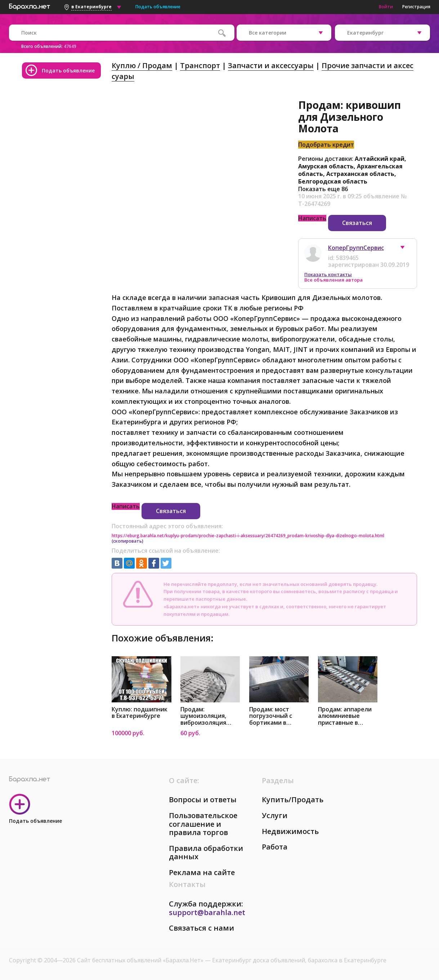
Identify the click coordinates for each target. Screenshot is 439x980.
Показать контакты (328, 274)
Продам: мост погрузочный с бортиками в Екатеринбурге (271, 716)
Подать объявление (158, 7)
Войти (386, 7)
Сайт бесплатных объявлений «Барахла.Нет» (141, 960)
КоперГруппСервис (356, 248)
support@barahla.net (207, 912)
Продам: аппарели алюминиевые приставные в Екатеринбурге (345, 716)
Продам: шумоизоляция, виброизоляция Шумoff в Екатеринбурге (203, 716)
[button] (406, 249)
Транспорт (200, 65)
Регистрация (416, 7)
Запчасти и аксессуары (271, 65)
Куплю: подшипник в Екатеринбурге (140, 713)
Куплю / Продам (142, 65)
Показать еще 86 (323, 189)
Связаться (357, 223)
